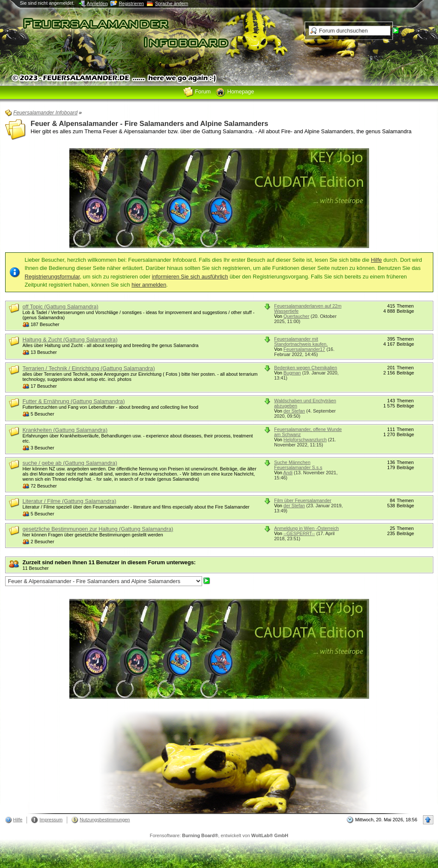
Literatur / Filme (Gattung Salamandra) (70, 501)
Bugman (292, 373)
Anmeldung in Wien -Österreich (306, 528)
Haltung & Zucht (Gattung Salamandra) (70, 340)
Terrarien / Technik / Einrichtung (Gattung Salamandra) (89, 368)
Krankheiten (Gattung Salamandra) (65, 430)
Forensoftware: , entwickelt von (219, 835)
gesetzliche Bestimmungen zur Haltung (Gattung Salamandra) (98, 529)
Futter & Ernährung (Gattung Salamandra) (74, 401)
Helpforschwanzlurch (305, 440)
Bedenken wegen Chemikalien (305, 368)
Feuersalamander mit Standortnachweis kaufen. (301, 341)
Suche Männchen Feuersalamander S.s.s (298, 465)
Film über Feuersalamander (303, 500)
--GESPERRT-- (299, 533)
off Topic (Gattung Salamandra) (61, 307)
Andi (288, 473)
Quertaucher (296, 316)
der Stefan (294, 411)
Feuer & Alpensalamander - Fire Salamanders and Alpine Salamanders (150, 124)
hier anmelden (149, 285)
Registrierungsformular (52, 277)
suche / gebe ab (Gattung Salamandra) (70, 463)
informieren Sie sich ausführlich (190, 277)
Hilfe (376, 260)
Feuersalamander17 (304, 349)
